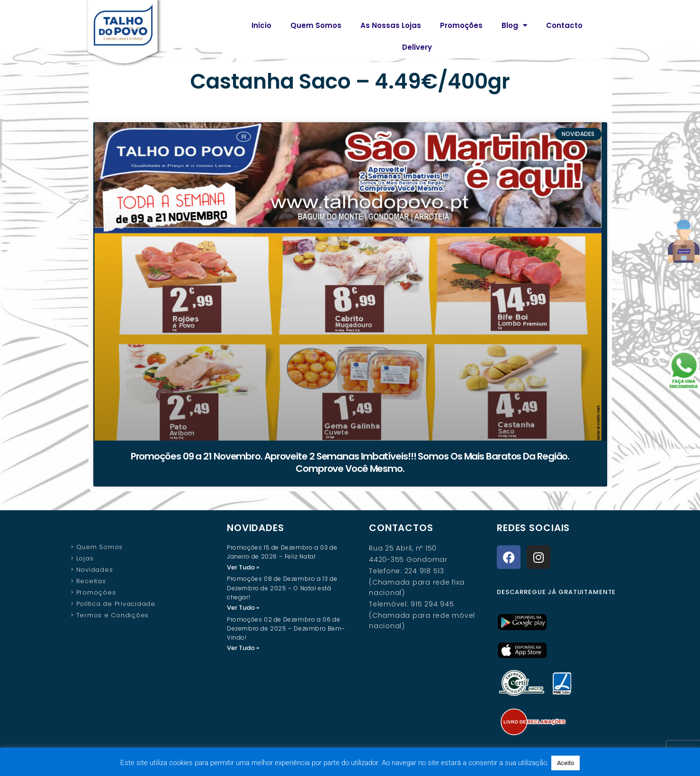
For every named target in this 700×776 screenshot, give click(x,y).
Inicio (261, 25)
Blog (514, 25)
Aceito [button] (565, 763)
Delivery (417, 47)
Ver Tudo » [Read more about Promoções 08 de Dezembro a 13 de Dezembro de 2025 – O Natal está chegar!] (243, 608)
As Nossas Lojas (391, 25)
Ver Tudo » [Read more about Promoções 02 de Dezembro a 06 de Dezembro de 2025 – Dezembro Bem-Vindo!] (243, 649)
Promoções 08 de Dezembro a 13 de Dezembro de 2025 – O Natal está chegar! (282, 588)
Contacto (564, 25)
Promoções (461, 25)
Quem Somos (316, 25)
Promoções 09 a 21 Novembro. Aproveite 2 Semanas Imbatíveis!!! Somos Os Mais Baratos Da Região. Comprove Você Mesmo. (350, 462)
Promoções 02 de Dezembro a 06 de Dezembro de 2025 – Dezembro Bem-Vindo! (286, 629)
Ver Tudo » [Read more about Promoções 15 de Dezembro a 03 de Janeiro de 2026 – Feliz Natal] (243, 567)
